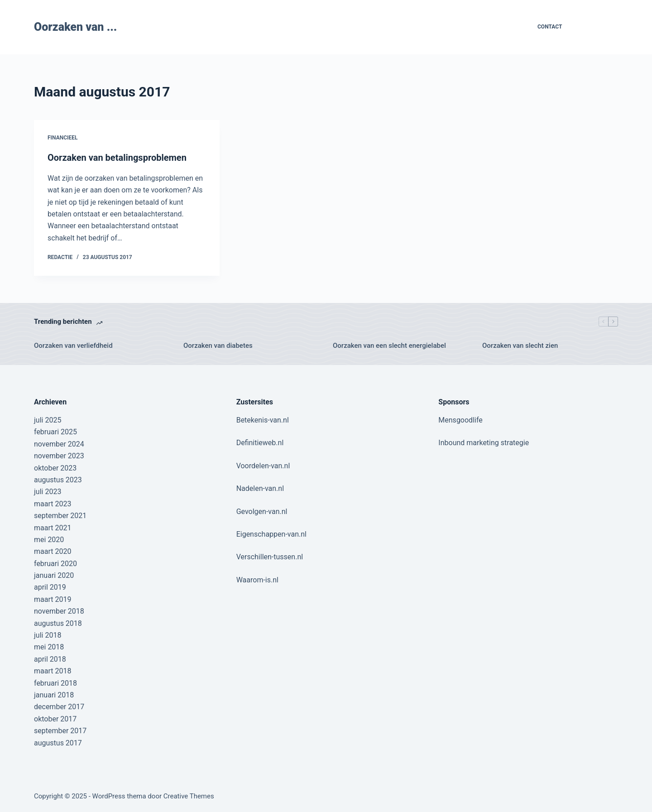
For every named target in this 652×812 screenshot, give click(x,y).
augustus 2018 (58, 623)
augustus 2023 (58, 480)
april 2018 (50, 659)
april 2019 (50, 587)
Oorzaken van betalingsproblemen (117, 158)
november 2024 (59, 444)
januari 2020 (54, 575)
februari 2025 (55, 432)
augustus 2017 (58, 743)
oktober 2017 (55, 719)
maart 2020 (53, 551)
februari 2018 (55, 683)
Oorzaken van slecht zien (520, 346)
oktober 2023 (55, 468)
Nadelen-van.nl (260, 488)
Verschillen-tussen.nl (270, 557)
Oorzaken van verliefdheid (73, 346)
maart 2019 (53, 599)
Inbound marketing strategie (484, 443)
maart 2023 (53, 504)
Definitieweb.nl (260, 443)
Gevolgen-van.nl (262, 512)
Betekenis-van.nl (263, 420)
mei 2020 (49, 540)
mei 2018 (49, 647)
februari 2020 (55, 564)
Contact (550, 27)
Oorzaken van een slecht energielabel (389, 346)
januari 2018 (54, 695)
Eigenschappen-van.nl (271, 534)
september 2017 (60, 731)
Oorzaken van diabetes (218, 346)
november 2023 (59, 456)
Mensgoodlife (460, 420)
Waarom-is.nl (257, 580)
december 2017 (59, 707)
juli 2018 (48, 635)
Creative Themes (189, 796)
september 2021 (60, 516)
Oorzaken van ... (75, 27)
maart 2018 (53, 671)
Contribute (597, 27)
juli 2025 (48, 420)
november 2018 (59, 611)
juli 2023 (48, 492)
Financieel (62, 138)
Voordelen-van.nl (263, 466)
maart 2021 (53, 528)
